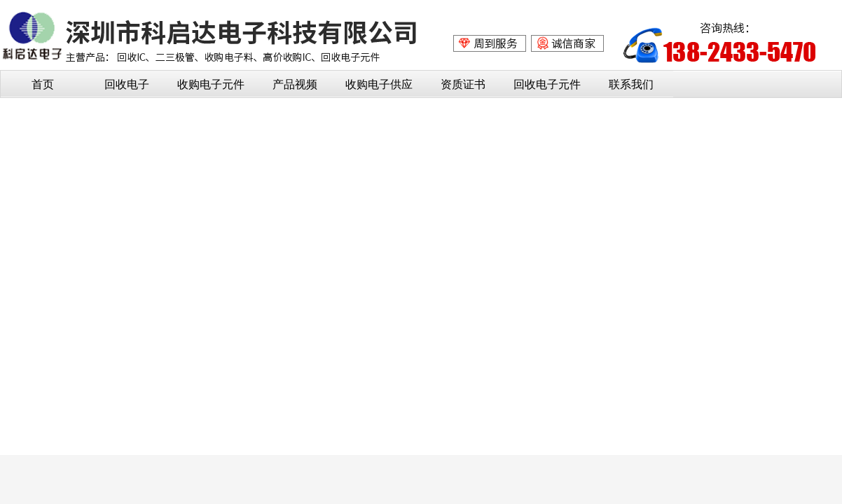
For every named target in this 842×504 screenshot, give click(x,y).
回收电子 (127, 84)
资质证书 (463, 84)
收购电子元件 (211, 84)
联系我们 (631, 84)
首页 (43, 84)
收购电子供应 (379, 84)
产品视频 (295, 84)
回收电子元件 (547, 84)
